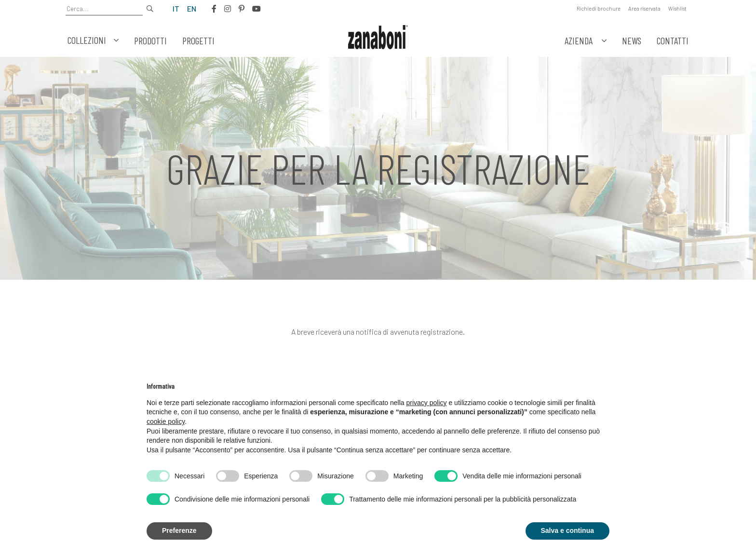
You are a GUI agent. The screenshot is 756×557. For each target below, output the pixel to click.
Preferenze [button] (179, 530)
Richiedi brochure (599, 8)
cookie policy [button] (166, 421)
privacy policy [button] (427, 403)
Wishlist (677, 8)
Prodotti (150, 41)
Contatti (673, 41)
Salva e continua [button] (567, 530)
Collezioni (93, 41)
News (632, 41)
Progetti (198, 41)
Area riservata (644, 8)
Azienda (579, 41)
